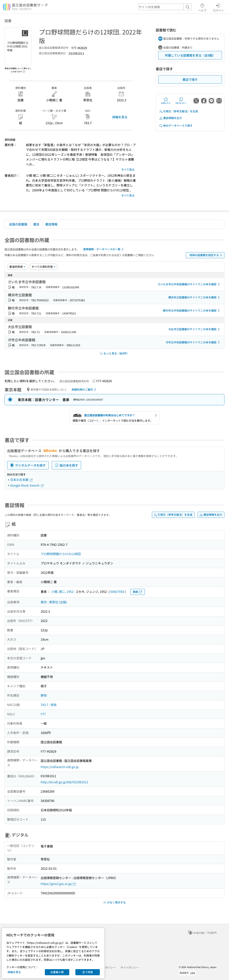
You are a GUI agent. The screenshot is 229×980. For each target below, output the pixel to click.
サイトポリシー (130, 967)
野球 (44, 695)
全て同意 (88, 972)
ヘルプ (202, 7)
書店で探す (190, 79)
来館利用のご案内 (84, 389)
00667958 (117, 592)
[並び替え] (17, 267)
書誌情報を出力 (170, 118)
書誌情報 (51, 224)
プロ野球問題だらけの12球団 (61, 554)
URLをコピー (181, 101)
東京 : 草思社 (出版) (54, 602)
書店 (36, 224)
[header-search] (165, 7)
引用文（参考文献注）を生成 (178, 111)
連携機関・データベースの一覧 (104, 249)
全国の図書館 (18, 224)
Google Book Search (27, 485)
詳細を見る (120, 117)
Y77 (43, 714)
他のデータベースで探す (176, 126)
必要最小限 (57, 972)
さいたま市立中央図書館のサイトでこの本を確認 (189, 284)
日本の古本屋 (22, 480)
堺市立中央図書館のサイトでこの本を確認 (193, 342)
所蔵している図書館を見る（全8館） (190, 55)
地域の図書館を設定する (206, 255)
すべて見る (128, 169)
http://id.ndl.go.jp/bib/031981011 (64, 782)
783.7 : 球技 (49, 705)
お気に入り (166, 101)
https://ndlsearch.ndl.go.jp (60, 767)
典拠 (138, 592)
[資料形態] (44, 267)
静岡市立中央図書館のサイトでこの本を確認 (192, 310)
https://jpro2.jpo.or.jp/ (58, 884)
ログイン (218, 7)
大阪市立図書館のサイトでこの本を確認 (195, 329)
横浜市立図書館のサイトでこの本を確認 (195, 297)
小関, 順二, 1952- (63, 592)
